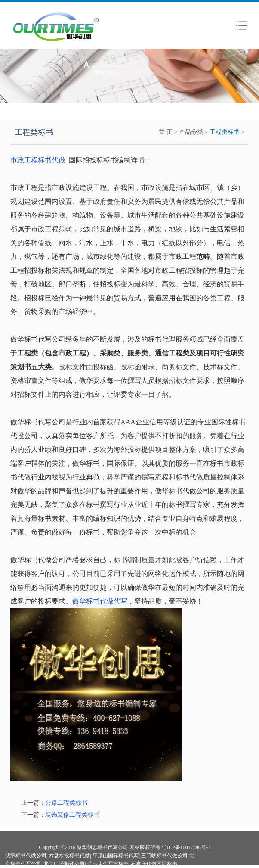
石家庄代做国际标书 (154, 864)
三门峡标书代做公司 (164, 856)
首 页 (166, 132)
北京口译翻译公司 (64, 864)
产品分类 (191, 132)
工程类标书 (225, 132)
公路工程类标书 (66, 803)
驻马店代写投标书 (108, 864)
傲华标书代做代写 (100, 601)
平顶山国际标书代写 (116, 856)
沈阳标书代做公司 (26, 856)
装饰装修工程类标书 (72, 815)
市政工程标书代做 (38, 160)
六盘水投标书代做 (69, 856)
